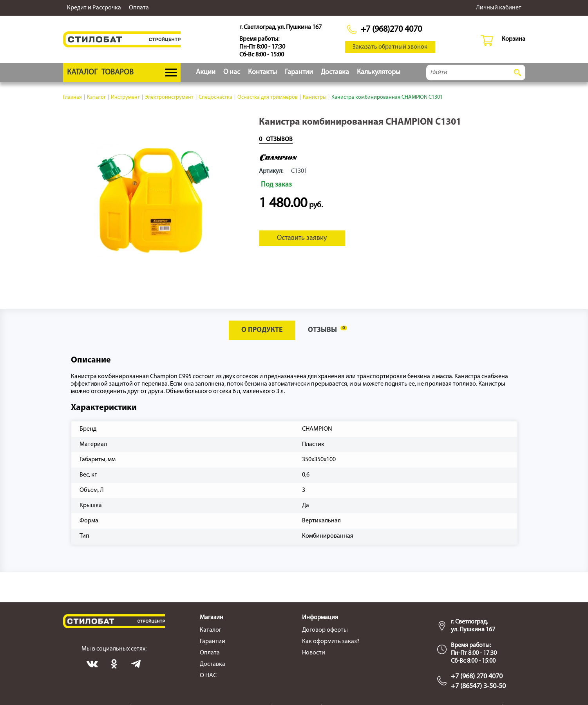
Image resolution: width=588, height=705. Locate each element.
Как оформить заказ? (331, 642)
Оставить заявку (302, 238)
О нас (232, 72)
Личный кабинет (499, 8)
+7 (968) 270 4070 (477, 677)
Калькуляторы (379, 72)
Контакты (262, 72)
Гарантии (299, 72)
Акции (206, 72)
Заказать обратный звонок (390, 47)
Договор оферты (325, 630)
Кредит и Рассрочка (94, 8)
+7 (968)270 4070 (391, 30)
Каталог (211, 630)
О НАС (208, 676)
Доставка (335, 72)
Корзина (514, 39)
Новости (314, 653)
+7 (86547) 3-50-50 (478, 686)
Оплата (139, 8)
